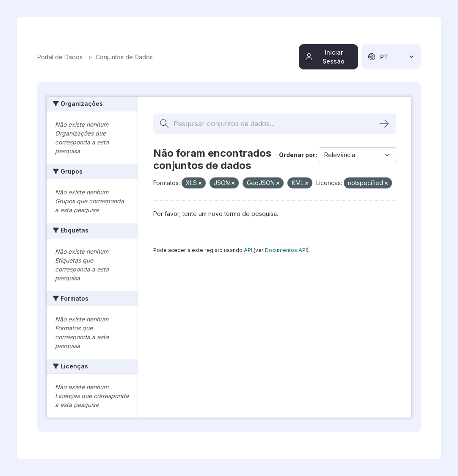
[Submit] (384, 124)
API (248, 250)
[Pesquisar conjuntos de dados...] (275, 124)
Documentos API (286, 250)
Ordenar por (297, 155)
